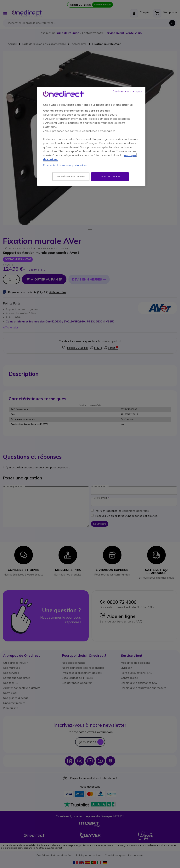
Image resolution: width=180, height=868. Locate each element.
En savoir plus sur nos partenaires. (65, 165)
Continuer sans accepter (128, 91)
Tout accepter (110, 176)
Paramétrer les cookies (71, 176)
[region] (91, 136)
